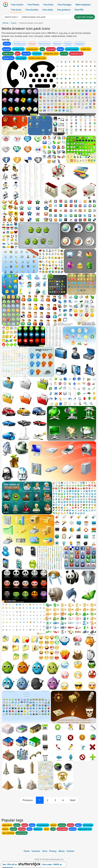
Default (7, 44)
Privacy (53, 851)
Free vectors (17, 5)
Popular (68, 44)
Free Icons (16, 10)
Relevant (57, 44)
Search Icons (11, 17)
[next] (73, 800)
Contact (71, 851)
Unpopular (79, 44)
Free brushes (32, 10)
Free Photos (33, 5)
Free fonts (48, 5)
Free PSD (79, 10)
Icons (14, 23)
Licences (36, 851)
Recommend (44, 44)
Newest (32, 44)
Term (45, 851)
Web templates (83, 5)
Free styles (48, 10)
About (61, 851)
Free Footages (64, 5)
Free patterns (64, 10)
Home (5, 23)
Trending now (19, 44)
